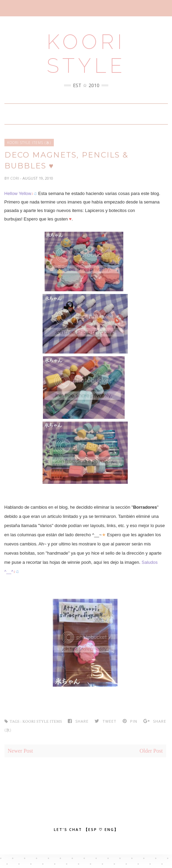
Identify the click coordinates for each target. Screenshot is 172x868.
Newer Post (20, 751)
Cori (15, 178)
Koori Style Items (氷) (29, 143)
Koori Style (86, 54)
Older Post (151, 751)
